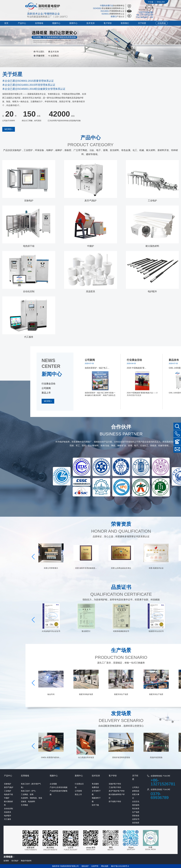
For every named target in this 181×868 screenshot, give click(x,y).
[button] (33, 557)
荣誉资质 (136, 816)
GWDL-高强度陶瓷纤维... (51, 631)
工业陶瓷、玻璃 (27, 794)
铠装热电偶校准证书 (156, 631)
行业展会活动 (48, 384)
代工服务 (29, 337)
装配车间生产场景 (156, 694)
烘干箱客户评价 (115, 801)
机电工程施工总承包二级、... (51, 568)
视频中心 (56, 23)
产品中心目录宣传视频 (59, 787)
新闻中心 (73, 23)
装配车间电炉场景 (121, 694)
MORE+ (9, 129)
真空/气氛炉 (91, 201)
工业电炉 (152, 201)
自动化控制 (29, 291)
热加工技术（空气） (29, 791)
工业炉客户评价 (115, 787)
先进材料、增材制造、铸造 (32, 798)
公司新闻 (46, 388)
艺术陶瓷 (24, 805)
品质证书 (136, 819)
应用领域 (39, 23)
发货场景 (136, 823)
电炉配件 (152, 291)
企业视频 (53, 784)
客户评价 (108, 23)
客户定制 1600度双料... (51, 757)
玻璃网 (6, 861)
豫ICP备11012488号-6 (120, 866)
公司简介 (136, 787)
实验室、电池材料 (28, 801)
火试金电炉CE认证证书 (86, 631)
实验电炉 (29, 201)
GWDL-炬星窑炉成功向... (86, 757)
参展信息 (136, 791)
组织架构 (136, 805)
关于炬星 (142, 23)
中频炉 (91, 246)
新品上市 (46, 393)
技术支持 (91, 23)
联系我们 (125, 23)
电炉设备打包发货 (51, 694)
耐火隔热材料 (152, 246)
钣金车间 (86, 694)
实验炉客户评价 (115, 784)
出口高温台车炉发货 (121, 757)
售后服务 (95, 784)
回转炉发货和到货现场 (156, 757)
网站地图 (105, 866)
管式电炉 (15, 861)
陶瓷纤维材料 (26, 861)
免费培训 (95, 787)
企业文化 (136, 801)
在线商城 (162, 23)
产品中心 (22, 23)
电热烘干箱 (29, 246)
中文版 (151, 2)
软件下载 (95, 805)
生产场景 (136, 812)
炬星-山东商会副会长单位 (156, 568)
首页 (6, 23)
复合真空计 (121, 631)
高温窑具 (91, 291)
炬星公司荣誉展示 (86, 568)
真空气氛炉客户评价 (117, 791)
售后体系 (136, 809)
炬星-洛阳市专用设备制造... (121, 568)
